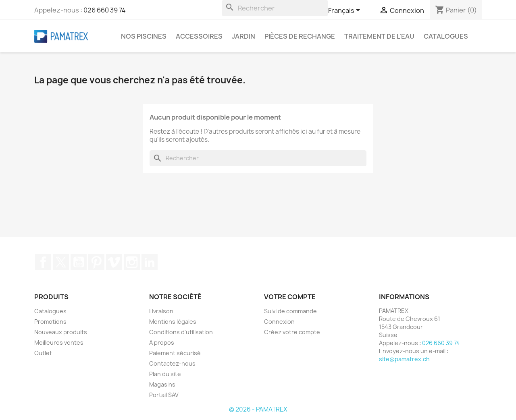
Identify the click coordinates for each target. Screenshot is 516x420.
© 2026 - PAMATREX (258, 409)
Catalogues (446, 36)
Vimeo (114, 262)
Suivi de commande (290, 311)
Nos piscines (144, 36)
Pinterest (96, 262)
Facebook (43, 262)
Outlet (43, 353)
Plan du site (165, 374)
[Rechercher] (275, 8)
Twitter (61, 262)
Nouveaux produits (61, 332)
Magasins (162, 384)
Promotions (50, 322)
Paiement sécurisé (175, 353)
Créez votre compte (292, 332)
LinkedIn (150, 262)
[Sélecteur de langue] (345, 11)
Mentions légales (173, 322)
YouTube (79, 262)
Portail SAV (164, 395)
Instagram (132, 262)
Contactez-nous (172, 363)
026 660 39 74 (105, 10)
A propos (162, 342)
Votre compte (290, 297)
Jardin (243, 36)
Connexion (279, 322)
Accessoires (199, 36)
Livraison (161, 311)
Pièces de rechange (300, 36)
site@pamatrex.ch (404, 359)
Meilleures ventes (59, 342)
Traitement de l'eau (379, 36)
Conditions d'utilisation (181, 332)
